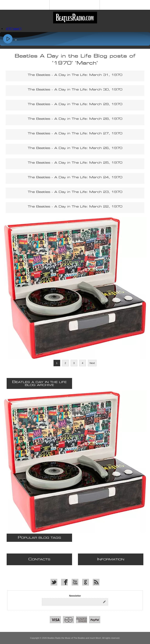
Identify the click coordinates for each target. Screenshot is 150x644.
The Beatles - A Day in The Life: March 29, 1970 (75, 104)
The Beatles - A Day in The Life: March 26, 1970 (75, 148)
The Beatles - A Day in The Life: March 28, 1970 (75, 119)
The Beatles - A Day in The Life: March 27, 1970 (75, 134)
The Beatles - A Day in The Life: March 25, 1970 (75, 163)
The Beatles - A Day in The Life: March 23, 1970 (75, 192)
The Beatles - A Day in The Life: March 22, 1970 (75, 207)
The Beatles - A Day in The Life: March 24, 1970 (75, 177)
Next (92, 363)
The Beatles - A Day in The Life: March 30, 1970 (75, 90)
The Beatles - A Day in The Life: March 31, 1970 (75, 75)
